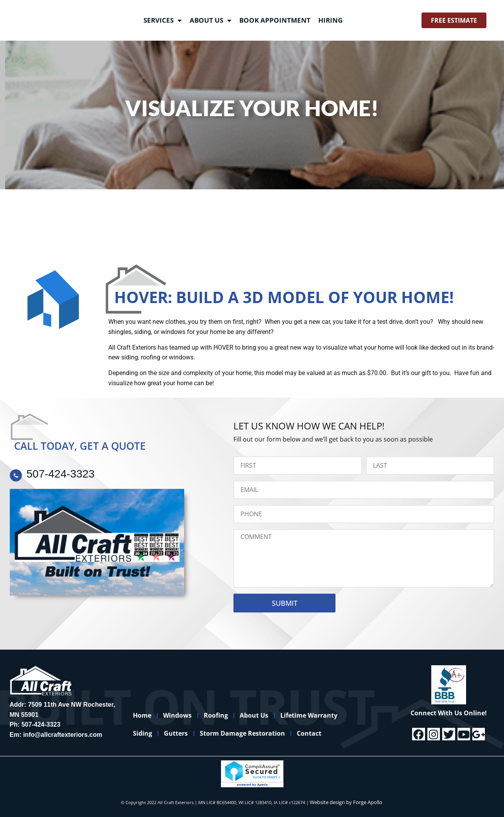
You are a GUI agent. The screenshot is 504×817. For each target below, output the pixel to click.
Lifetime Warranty (329, 715)
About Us (211, 21)
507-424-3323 (41, 725)
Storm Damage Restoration (254, 733)
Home (144, 715)
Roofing (227, 715)
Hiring (330, 20)
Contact (325, 733)
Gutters (183, 733)
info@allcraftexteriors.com (63, 735)
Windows (184, 715)
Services (163, 21)
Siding (145, 733)
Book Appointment (275, 20)
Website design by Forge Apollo (346, 802)
